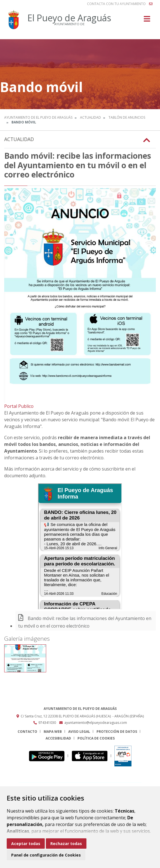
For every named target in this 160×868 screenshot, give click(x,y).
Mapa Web (53, 732)
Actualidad (90, 117)
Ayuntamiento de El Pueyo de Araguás (38, 117)
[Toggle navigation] (147, 21)
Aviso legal (79, 732)
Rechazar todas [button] (66, 844)
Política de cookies (96, 738)
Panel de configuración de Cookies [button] (46, 855)
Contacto (27, 732)
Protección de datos (117, 732)
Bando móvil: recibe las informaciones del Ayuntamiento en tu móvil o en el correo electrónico (85, 622)
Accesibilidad (58, 738)
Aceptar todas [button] (26, 844)
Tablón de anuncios (127, 117)
